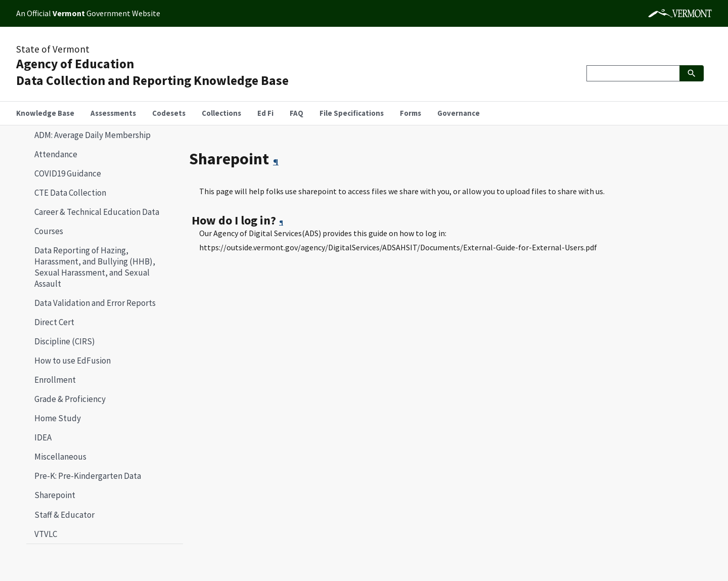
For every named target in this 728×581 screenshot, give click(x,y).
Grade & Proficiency (70, 399)
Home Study (58, 418)
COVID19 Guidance (68, 173)
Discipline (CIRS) (65, 341)
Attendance (56, 154)
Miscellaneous (60, 457)
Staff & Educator (64, 515)
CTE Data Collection (70, 193)
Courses (49, 231)
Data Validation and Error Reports (95, 303)
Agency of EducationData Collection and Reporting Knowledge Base (152, 72)
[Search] (633, 73)
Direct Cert (54, 322)
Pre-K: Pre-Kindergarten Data (88, 476)
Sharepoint (51, 495)
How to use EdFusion (73, 361)
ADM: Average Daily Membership (93, 135)
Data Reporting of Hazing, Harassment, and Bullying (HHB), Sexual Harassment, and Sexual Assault (95, 267)
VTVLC (46, 534)
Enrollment (55, 380)
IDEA (43, 437)
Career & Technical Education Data (97, 212)
